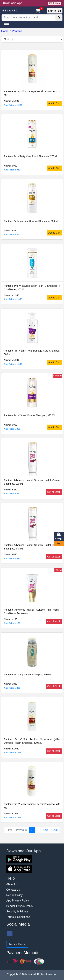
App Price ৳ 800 (12, 688)
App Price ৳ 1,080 (13, 364)
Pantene (17, 31)
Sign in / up (55, 11)
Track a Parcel (17, 944)
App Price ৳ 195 (12, 623)
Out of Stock (54, 492)
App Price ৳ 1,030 (13, 753)
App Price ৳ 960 (12, 170)
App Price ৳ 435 (12, 558)
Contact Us (13, 890)
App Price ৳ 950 (12, 429)
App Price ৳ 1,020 (13, 105)
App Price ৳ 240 (12, 494)
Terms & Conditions (18, 917)
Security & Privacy (17, 911)
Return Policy (14, 895)
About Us (12, 884)
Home (5, 31)
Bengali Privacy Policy (20, 906)
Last (55, 830)
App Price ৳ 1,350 (13, 299)
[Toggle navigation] (7, 25)
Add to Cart (54, 103)
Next (45, 830)
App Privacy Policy (18, 901)
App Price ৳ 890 (12, 235)
